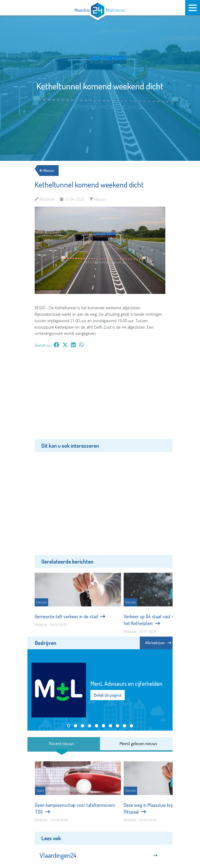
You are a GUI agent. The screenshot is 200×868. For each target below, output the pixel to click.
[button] (69, 726)
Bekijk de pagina (108, 695)
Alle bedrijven (158, 643)
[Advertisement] (100, 397)
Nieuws (49, 170)
